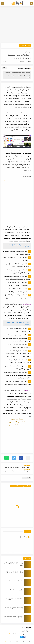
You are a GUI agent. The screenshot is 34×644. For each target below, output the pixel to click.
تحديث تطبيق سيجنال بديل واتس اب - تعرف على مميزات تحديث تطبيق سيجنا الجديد (14, 564)
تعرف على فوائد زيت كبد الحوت (16, 580)
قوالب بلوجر (28, 52)
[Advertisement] (17, 25)
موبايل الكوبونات (25, 631)
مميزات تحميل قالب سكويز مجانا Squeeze (18, 72)
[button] (21, 458)
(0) (4, 62)
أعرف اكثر (11, 634)
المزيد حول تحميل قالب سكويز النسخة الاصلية (19, 77)
